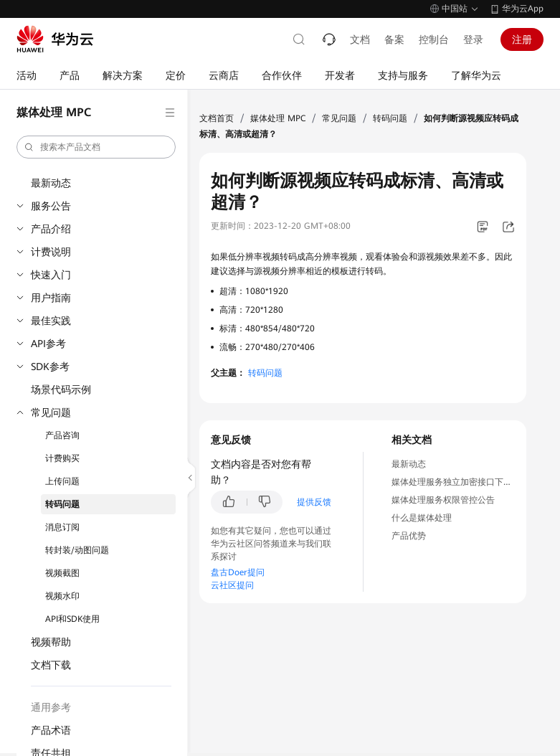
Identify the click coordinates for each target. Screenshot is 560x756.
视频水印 (62, 596)
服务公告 (51, 206)
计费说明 (51, 252)
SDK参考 (50, 367)
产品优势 (409, 536)
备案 (394, 39)
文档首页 (217, 118)
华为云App (523, 9)
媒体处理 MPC (278, 118)
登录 (473, 39)
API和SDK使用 (72, 619)
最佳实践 (51, 321)
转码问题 (62, 504)
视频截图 (62, 573)
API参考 (48, 344)
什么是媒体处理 (422, 518)
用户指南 (51, 298)
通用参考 (51, 707)
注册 (522, 39)
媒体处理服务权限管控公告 (443, 500)
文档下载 (51, 665)
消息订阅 (62, 527)
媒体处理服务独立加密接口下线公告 (460, 482)
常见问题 (51, 412)
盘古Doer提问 (238, 572)
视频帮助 (51, 642)
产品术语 (51, 730)
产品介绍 (51, 229)
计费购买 (62, 458)
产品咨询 (62, 435)
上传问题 (62, 481)
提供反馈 (314, 502)
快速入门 (51, 275)
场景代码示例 (61, 389)
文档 (360, 39)
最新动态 (51, 183)
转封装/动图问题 (77, 550)
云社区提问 (232, 585)
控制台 (434, 39)
